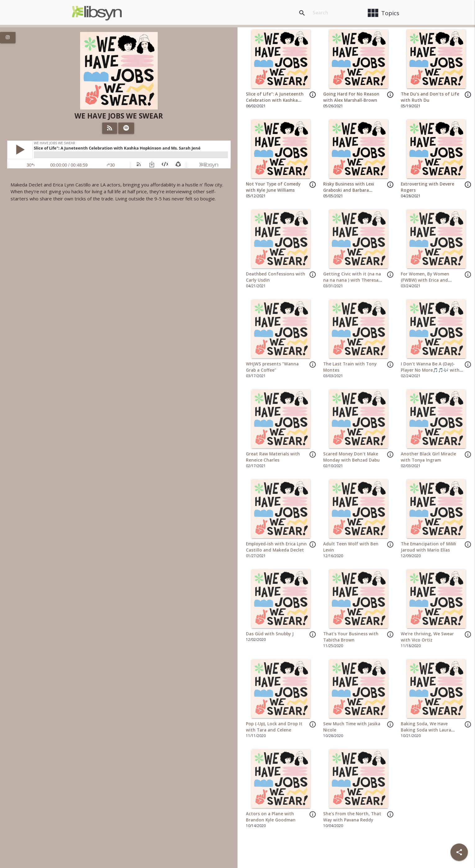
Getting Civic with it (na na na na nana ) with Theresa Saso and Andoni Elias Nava (352, 280)
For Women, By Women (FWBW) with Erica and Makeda (425, 280)
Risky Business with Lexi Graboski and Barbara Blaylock (349, 190)
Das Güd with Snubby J (270, 634)
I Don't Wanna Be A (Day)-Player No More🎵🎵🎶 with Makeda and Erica (430, 370)
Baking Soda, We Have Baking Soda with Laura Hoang (426, 730)
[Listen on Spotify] (126, 128)
